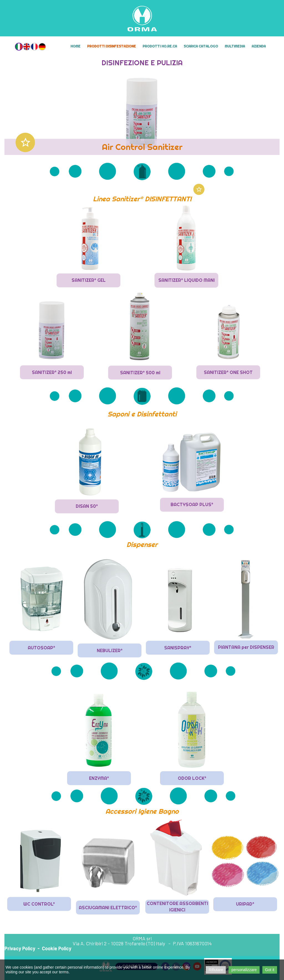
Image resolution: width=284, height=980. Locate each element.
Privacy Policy (20, 948)
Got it (270, 970)
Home (75, 46)
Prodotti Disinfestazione (111, 46)
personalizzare (244, 970)
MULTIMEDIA (235, 46)
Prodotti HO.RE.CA (160, 46)
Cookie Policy (57, 948)
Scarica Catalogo (201, 46)
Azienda (259, 46)
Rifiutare (216, 970)
